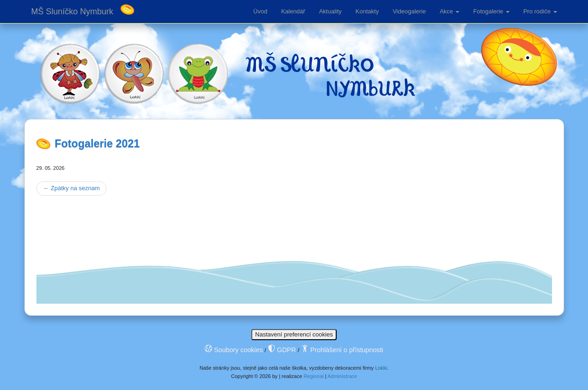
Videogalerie (409, 11)
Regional (314, 376)
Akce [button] (449, 11)
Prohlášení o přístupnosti (342, 350)
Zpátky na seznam (72, 188)
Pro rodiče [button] (540, 11)
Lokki (381, 368)
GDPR (282, 350)
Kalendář (293, 11)
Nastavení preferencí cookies (294, 334)
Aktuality (330, 11)
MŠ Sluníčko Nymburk (72, 12)
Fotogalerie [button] (491, 11)
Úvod (260, 11)
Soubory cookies (234, 350)
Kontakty (367, 11)
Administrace (342, 376)
